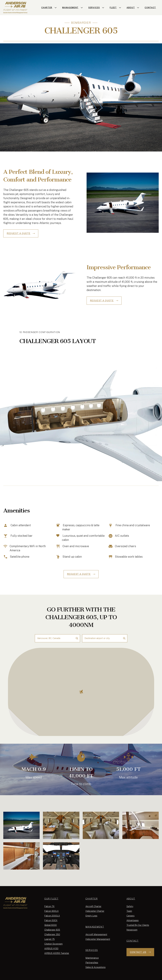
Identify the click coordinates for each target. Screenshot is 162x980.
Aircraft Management (96, 934)
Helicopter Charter (95, 911)
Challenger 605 (52, 930)
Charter (92, 899)
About (131, 899)
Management (95, 927)
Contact (133, 941)
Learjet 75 (49, 939)
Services (92, 950)
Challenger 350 (52, 934)
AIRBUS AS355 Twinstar (57, 953)
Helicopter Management (98, 939)
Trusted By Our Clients (138, 925)
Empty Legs (91, 916)
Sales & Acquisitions (96, 967)
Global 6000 (51, 925)
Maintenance (92, 958)
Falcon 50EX (51, 920)
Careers (130, 916)
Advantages (133, 920)
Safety (130, 906)
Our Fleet (51, 899)
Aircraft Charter (93, 906)
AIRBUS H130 (51, 949)
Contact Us (140, 952)
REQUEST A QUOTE (21, 233)
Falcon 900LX (51, 911)
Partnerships (92, 963)
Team (129, 911)
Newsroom (132, 930)
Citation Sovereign (53, 944)
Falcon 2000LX (52, 916)
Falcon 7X (49, 906)
